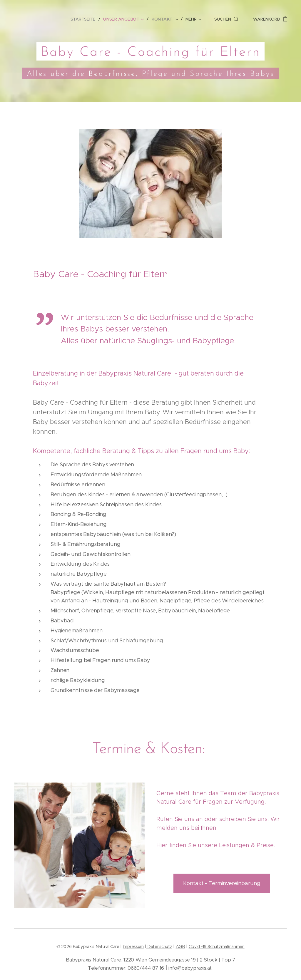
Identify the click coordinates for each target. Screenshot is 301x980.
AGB (180, 947)
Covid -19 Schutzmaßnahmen (217, 947)
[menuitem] (86, 19)
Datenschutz (159, 947)
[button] (226, 19)
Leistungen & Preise (246, 845)
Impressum (133, 947)
